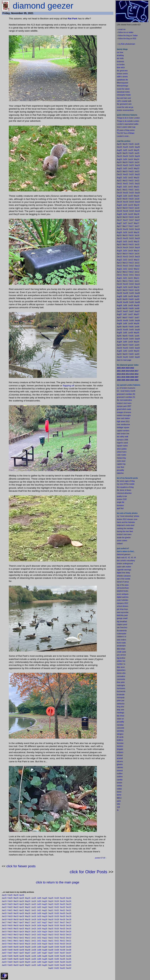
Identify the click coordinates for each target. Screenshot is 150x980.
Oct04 (57, 962)
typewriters (121, 670)
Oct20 (57, 913)
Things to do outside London (128, 121)
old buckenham (123, 588)
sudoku (120, 777)
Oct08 (57, 950)
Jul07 (39, 953)
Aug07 (45, 953)
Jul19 (39, 916)
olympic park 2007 (124, 406)
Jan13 (4, 935)
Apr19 (22, 916)
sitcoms (120, 761)
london (120, 564)
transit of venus (123, 582)
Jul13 (39, 935)
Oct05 (57, 959)
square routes (122, 446)
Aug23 (45, 904)
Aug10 (45, 944)
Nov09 (63, 947)
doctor (119, 673)
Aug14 (45, 932)
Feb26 (10, 895)
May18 (28, 920)
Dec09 (69, 947)
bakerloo (120, 473)
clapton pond (122, 625)
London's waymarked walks (128, 124)
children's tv (122, 637)
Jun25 (34, 898)
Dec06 (69, 956)
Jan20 (4, 913)
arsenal (120, 758)
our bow (120, 52)
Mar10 (16, 944)
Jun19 (34, 916)
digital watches (123, 597)
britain (123, 649)
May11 (28, 941)
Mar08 (16, 950)
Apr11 (22, 941)
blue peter (121, 682)
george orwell (122, 618)
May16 (28, 925)
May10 (28, 944)
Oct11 (57, 941)
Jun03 (34, 965)
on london (121, 65)
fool (122, 508)
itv (118, 810)
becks (119, 792)
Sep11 (51, 941)
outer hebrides (123, 600)
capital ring (121, 464)
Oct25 (57, 898)
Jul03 (39, 965)
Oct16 (57, 925)
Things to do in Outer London (128, 118)
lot (118, 804)
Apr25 (22, 898)
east (119, 640)
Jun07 (34, 953)
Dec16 (69, 925)
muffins (120, 774)
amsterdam (121, 646)
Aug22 (45, 907)
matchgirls (121, 685)
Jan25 (4, 898)
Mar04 (16, 962)
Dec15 (69, 929)
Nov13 (63, 935)
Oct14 (57, 932)
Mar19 (16, 916)
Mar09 (16, 947)
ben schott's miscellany (126, 561)
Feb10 (10, 944)
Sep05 (51, 959)
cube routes (121, 455)
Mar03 (16, 965)
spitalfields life (122, 80)
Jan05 (4, 959)
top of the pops (123, 585)
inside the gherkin (124, 538)
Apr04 (22, 962)
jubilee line (121, 661)
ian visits (120, 58)
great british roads (124, 409)
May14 (28, 932)
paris (119, 801)
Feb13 (10, 935)
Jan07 (4, 953)
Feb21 (10, 910)
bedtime (120, 740)
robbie (119, 789)
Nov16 (63, 925)
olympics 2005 (123, 440)
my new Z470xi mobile (126, 484)
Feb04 (10, 962)
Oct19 (57, 916)
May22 (28, 907)
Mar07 (16, 953)
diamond (120, 554)
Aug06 (45, 956)
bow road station (123, 418)
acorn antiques (123, 594)
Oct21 (57, 910)
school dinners (123, 606)
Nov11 (63, 941)
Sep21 (51, 910)
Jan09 (4, 947)
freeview (120, 743)
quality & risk (122, 496)
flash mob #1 (122, 558)
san (118, 627)
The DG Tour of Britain (126, 133)
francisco (124, 627)
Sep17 (51, 922)
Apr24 (22, 901)
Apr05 (22, 959)
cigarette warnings (124, 570)
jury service (121, 655)
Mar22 (16, 907)
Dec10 (69, 944)
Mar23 (16, 904)
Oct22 (57, 907)
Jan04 (4, 962)
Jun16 (34, 925)
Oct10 (57, 944)
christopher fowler (124, 95)
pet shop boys (122, 609)
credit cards (121, 652)
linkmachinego (123, 86)
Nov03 (63, 965)
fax (121, 786)
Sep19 (51, 916)
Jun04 (34, 962)
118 (118, 807)
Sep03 (51, 965)
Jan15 (4, 929)
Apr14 (22, 932)
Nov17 (63, 922)
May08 (28, 950)
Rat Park (73, 19)
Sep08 (51, 950)
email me (122, 29)
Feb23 (10, 904)
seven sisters (122, 541)
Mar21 (16, 910)
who (124, 673)
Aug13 (45, 935)
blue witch (121, 68)
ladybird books (123, 591)
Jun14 (34, 932)
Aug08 (45, 950)
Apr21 (22, 910)
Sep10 (51, 944)
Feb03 (10, 965)
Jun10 (34, 944)
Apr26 (22, 895)
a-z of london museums (126, 388)
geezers (127, 554)
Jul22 (39, 907)
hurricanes (121, 688)
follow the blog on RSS (127, 39)
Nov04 (63, 962)
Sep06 (51, 956)
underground (128, 564)
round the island (123, 89)
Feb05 (10, 959)
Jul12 (39, 938)
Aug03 (45, 965)
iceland (120, 544)
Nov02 (63, 968)
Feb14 (10, 932)
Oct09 (57, 947)
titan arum (121, 667)
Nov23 (63, 904)
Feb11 (10, 941)
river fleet (121, 467)
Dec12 (69, 938)
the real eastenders (124, 400)
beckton (120, 746)
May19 (28, 916)
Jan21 (4, 910)
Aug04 (45, 962)
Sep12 (51, 938)
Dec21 (69, 910)
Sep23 (51, 904)
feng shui (121, 707)
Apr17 (22, 922)
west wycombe (123, 612)
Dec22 (69, 907)
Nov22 (63, 907)
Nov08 (63, 950)
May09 (28, 947)
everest (120, 771)
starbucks (121, 704)
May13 (28, 935)
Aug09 (45, 947)
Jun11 (34, 941)
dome (119, 795)
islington (120, 734)
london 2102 (122, 499)
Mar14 (16, 932)
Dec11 (69, 941)
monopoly (121, 698)
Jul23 (39, 904)
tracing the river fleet (125, 531)
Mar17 (16, 922)
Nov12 (63, 938)
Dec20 (69, 913)
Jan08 (4, 950)
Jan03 (4, 965)
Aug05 (45, 959)
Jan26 (4, 895)
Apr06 (22, 956)
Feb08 (10, 950)
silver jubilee (122, 449)
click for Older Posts (88, 872)
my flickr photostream (127, 44)
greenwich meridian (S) (126, 397)
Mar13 (16, 935)
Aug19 (45, 916)
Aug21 (45, 910)
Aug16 (45, 925)
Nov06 (63, 956)
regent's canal (122, 443)
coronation (121, 676)
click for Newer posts (21, 866)
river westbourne (123, 425)
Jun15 (34, 929)
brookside (121, 695)
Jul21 (39, 910)
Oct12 (57, 938)
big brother (121, 658)
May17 (28, 922)
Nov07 (63, 953)
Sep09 (51, 947)
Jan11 (4, 941)
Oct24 (57, 901)
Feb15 (10, 929)
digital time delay (123, 573)
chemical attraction (124, 493)
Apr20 (22, 913)
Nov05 (63, 959)
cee (118, 786)
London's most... (123, 136)
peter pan (121, 701)
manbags (121, 713)
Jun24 (34, 901)
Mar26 (16, 895)
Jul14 (39, 932)
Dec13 (69, 935)
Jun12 (34, 938)
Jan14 (4, 932)
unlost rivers (122, 452)
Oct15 (57, 929)
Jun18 (34, 920)
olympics (120, 603)
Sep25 (51, 898)
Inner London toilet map (126, 127)
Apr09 (22, 947)
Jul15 (39, 929)
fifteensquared (122, 83)
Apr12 (22, 938)
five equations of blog (125, 487)
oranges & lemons (124, 412)
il (120, 508)
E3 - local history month (126, 391)
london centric (122, 74)
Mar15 (16, 929)
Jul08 (39, 950)
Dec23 (69, 904)
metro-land (121, 461)
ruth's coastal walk (124, 101)
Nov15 (63, 929)
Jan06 (4, 956)
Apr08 (22, 950)
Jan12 (4, 938)
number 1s (121, 664)
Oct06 (57, 956)
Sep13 (51, 935)
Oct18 (57, 920)
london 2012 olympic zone (127, 519)
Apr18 (22, 920)
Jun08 (34, 950)
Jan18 (4, 920)
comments (121, 679)
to (120, 804)
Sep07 (51, 953)
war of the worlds (124, 579)
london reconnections (125, 110)
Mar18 (16, 920)
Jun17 (34, 922)
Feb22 (10, 907)
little (118, 649)
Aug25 (45, 898)
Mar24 (16, 901)
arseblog (120, 55)
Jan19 (4, 916)
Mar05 (16, 959)
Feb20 (10, 913)
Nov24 (63, 901)
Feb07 (10, 953)
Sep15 (51, 929)
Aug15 (45, 929)
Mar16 (16, 925)
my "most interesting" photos (128, 516)
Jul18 (39, 920)
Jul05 (39, 959)
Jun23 (34, 904)
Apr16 (22, 925)
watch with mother (124, 567)
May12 (28, 938)
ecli (118, 752)
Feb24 (10, 901)
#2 (129, 558)
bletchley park (122, 615)
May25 (28, 898)
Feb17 (10, 922)
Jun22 (34, 907)
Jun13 (34, 935)
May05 (28, 959)
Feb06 (10, 956)
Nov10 (63, 944)
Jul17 (39, 922)
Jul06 (39, 956)
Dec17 (69, 922)
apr (118, 508)
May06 (28, 956)
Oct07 (57, 953)
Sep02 (51, 968)
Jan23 (4, 904)
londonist (120, 62)
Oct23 (57, 904)
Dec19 (69, 916)
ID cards (120, 737)
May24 (28, 901)
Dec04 (69, 962)
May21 (28, 910)
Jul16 (39, 925)
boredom (120, 505)
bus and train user (124, 98)
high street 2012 (123, 422)
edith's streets (122, 77)
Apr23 (22, 904)
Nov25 (63, 898)
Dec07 (69, 953)
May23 (28, 904)
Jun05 (34, 959)
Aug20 (45, 913)
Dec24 (69, 901)
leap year (121, 710)
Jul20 (39, 913)
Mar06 (16, 956)
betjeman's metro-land (126, 525)
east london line (123, 434)
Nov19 (63, 916)
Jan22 (4, 907)
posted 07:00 (100, 858)
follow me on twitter (126, 32)
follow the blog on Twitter (128, 36)
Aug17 (45, 922)
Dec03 (69, 965)
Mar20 (16, 913)
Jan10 (4, 944)
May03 (28, 965)
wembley (120, 731)
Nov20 (63, 913)
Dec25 (69, 898)
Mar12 (16, 938)
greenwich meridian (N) (126, 394)
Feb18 (10, 920)
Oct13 (57, 935)
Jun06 (34, 956)
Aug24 (45, 901)
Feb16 (10, 925)
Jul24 (39, 901)
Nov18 (63, 920)
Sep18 (51, 920)
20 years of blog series (126, 130)
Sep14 (51, 932)
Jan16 (4, 925)
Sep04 (51, 962)
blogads (120, 749)
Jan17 (4, 922)
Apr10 (22, 944)
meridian (130, 528)
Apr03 (22, 965)
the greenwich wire (124, 104)
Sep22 (51, 907)
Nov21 (63, 910)
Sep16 (51, 925)
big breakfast (122, 622)
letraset (120, 755)
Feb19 (10, 916)
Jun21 (34, 910)
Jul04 (39, 962)
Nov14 (63, 932)
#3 (132, 558)
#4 (135, 558)
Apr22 (22, 907)
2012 (126, 603)
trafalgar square (123, 427)
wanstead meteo (123, 92)
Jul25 (39, 898)
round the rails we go (125, 107)
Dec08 (69, 950)
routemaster (122, 634)
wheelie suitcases (124, 576)
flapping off (69, 386)
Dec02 (69, 968)
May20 (28, 913)
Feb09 (10, 947)
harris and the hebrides (126, 522)
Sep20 (51, 913)
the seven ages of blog (126, 481)
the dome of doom (124, 490)
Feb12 (10, 938)
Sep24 (51, 901)
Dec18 (69, 920)
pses (121, 752)
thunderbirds (122, 631)
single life (121, 502)
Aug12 (45, 938)
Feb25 (10, 898)
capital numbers (123, 431)
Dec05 (69, 959)
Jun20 (34, 913)
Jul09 (39, 947)
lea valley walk (123, 437)
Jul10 (39, 944)
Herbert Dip (121, 458)
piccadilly (121, 470)
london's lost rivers (124, 403)
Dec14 (69, 932)
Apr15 (22, 929)
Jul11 (39, 941)
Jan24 (4, 901)
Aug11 (45, 941)
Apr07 (22, 953)
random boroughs (124, 415)
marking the (121, 528)
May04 (28, 962)
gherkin (120, 764)
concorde (121, 728)
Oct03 (57, 965)
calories (120, 767)
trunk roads (121, 643)
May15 (28, 929)
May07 (28, 953)
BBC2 (119, 798)
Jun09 (34, 947)
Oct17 (57, 922)
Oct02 (57, 968)
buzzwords (121, 691)
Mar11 (16, 941)
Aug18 (45, 920)
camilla (120, 780)
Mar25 (16, 898)
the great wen (122, 71)
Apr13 (22, 935)
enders (124, 640)
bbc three (121, 716)
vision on (120, 719)
